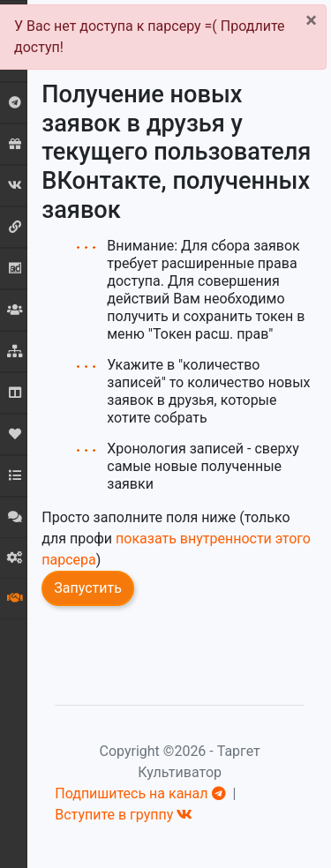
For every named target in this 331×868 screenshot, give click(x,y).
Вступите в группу (124, 815)
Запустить (88, 588)
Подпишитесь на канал (140, 793)
